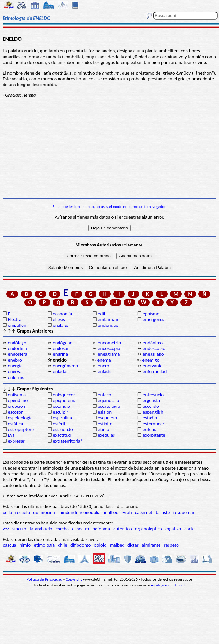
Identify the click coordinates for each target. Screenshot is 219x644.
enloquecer (64, 395)
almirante (151, 545)
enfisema (17, 395)
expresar (16, 441)
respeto (171, 545)
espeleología (20, 418)
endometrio (109, 343)
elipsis (59, 319)
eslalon (105, 412)
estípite (105, 424)
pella (7, 512)
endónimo (153, 343)
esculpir (60, 412)
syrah (126, 512)
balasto (163, 512)
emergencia (154, 319)
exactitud (62, 435)
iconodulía (90, 512)
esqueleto (107, 418)
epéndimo (18, 400)
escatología (109, 406)
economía (62, 314)
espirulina (62, 418)
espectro (81, 529)
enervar (15, 371)
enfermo (16, 377)
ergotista (151, 400)
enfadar (60, 371)
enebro (15, 360)
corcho (62, 529)
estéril (59, 424)
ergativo (173, 529)
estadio (150, 418)
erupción (16, 406)
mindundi (68, 512)
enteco (105, 395)
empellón (17, 325)
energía (15, 366)
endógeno (63, 343)
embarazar (108, 319)
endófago (17, 343)
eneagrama (109, 354)
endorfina (17, 348)
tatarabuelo (41, 529)
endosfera (18, 354)
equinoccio (109, 400)
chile (63, 545)
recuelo (23, 512)
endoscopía (109, 348)
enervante (153, 366)
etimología (44, 545)
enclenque (108, 325)
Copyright (74, 579)
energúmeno (65, 366)
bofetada (101, 529)
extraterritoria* (68, 441)
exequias (106, 435)
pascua (9, 545)
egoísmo (151, 314)
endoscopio (154, 348)
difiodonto (81, 545)
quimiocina (44, 512)
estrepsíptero (21, 429)
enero (104, 366)
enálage (60, 325)
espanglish (153, 412)
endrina (60, 354)
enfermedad (155, 371)
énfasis (105, 371)
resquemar (184, 512)
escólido (151, 406)
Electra (14, 319)
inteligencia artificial (168, 585)
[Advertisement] (109, 148)
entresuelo (153, 395)
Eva (11, 435)
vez (6, 529)
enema (104, 360)
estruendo (63, 429)
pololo (100, 545)
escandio (61, 406)
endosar (61, 348)
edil (101, 314)
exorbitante (154, 435)
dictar (133, 545)
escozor (15, 412)
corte (189, 529)
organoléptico (149, 529)
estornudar (154, 424)
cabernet (144, 512)
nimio (25, 545)
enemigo (151, 360)
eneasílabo (153, 354)
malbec (111, 512)
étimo (104, 429)
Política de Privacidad (45, 579)
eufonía (150, 429)
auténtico (123, 529)
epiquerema (65, 400)
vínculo (19, 529)
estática (15, 424)
